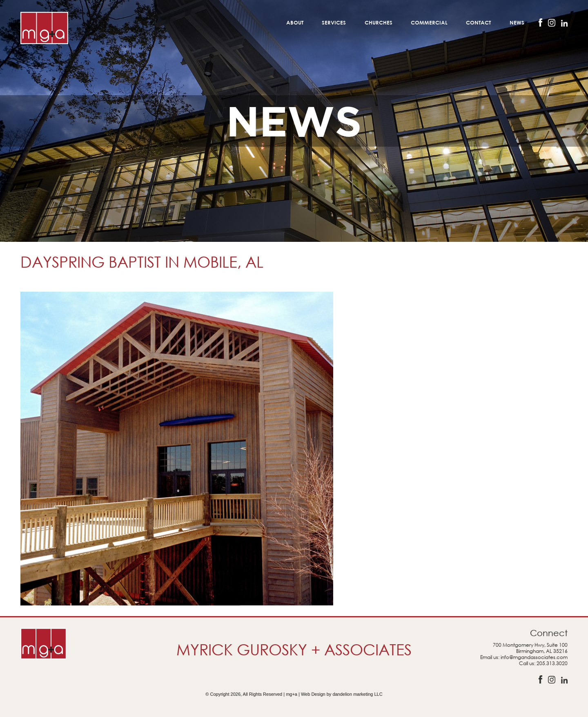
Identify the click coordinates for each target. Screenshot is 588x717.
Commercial (429, 22)
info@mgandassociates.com (534, 657)
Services (334, 22)
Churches (379, 22)
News (517, 22)
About (295, 22)
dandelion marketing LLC (357, 694)
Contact (478, 22)
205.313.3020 (552, 663)
